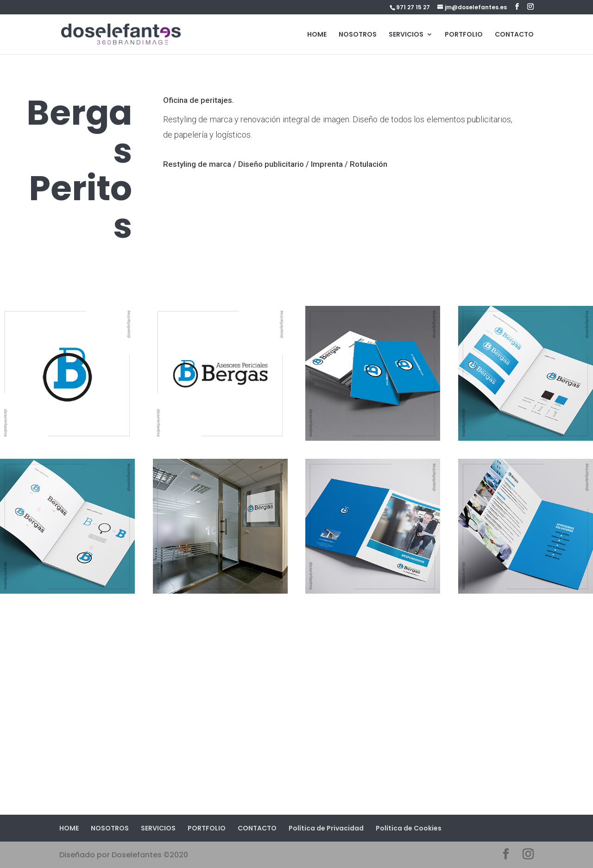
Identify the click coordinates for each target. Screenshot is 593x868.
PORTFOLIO (464, 35)
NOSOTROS (358, 35)
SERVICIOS (406, 35)
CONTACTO (514, 35)
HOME (317, 35)
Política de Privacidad (326, 828)
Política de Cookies (409, 828)
